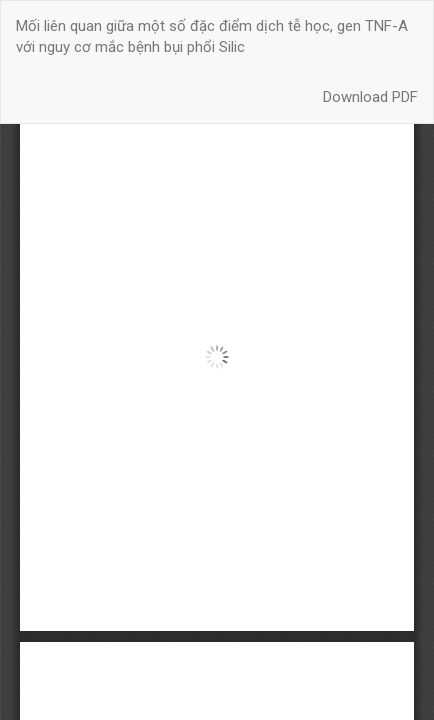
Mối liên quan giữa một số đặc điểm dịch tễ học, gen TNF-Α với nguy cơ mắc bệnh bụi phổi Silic (212, 36)
